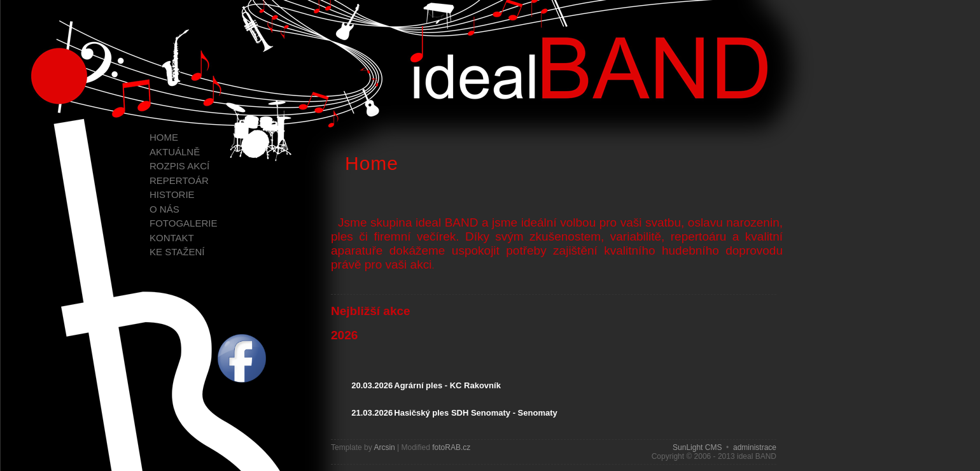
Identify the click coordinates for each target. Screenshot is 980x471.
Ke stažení (177, 252)
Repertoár (179, 180)
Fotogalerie (183, 223)
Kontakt (172, 238)
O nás (164, 209)
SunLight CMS (697, 447)
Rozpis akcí (179, 166)
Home (164, 137)
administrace (755, 447)
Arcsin (384, 447)
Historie (172, 194)
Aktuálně (175, 152)
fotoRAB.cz (451, 447)
